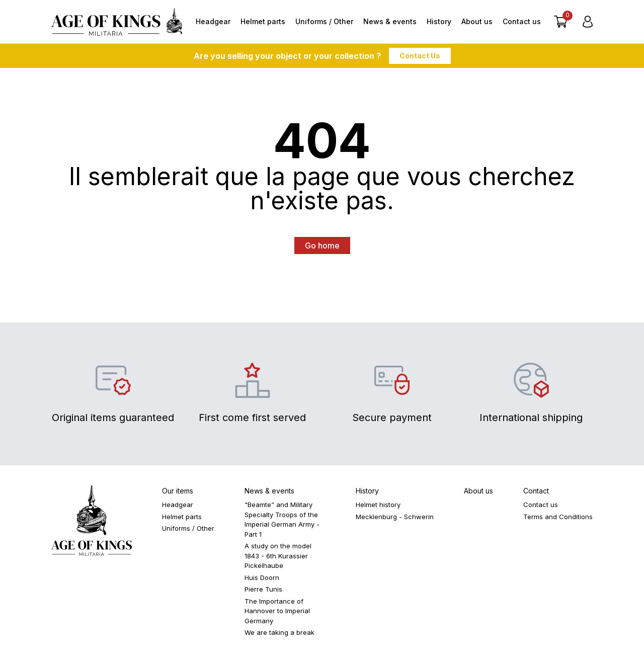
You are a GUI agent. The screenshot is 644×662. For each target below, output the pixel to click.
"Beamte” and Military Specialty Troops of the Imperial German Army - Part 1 (282, 521)
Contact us (522, 22)
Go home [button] (322, 247)
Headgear (213, 22)
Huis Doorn (262, 580)
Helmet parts (263, 22)
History (439, 22)
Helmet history (378, 507)
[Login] (588, 23)
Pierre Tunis (263, 591)
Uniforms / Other (324, 22)
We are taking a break (279, 634)
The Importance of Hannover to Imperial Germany (277, 613)
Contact (536, 493)
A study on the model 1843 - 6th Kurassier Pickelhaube (278, 558)
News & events (390, 22)
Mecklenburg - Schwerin (395, 519)
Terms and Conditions (558, 519)
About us (477, 22)
